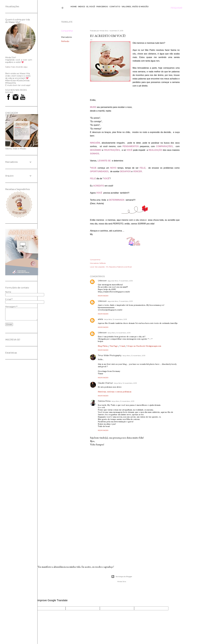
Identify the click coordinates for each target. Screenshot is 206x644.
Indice (82, 7)
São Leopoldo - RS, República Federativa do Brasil (113, 267)
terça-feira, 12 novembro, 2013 (116, 319)
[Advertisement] (135, 534)
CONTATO (115, 7)
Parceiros (102, 7)
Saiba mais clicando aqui (16, 67)
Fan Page (114, 346)
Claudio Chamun (105, 383)
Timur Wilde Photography (110, 355)
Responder (103, 296)
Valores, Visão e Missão (135, 7)
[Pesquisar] (176, 8)
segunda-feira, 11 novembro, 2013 (120, 281)
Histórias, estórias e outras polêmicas (115, 392)
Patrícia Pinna (104, 401)
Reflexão (65, 41)
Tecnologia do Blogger (122, 577)
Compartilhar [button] (67, 31)
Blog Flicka (103, 346)
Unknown (102, 281)
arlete (101, 319)
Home (74, 7)
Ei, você (91, 7)
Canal (123, 346)
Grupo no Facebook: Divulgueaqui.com (144, 346)
